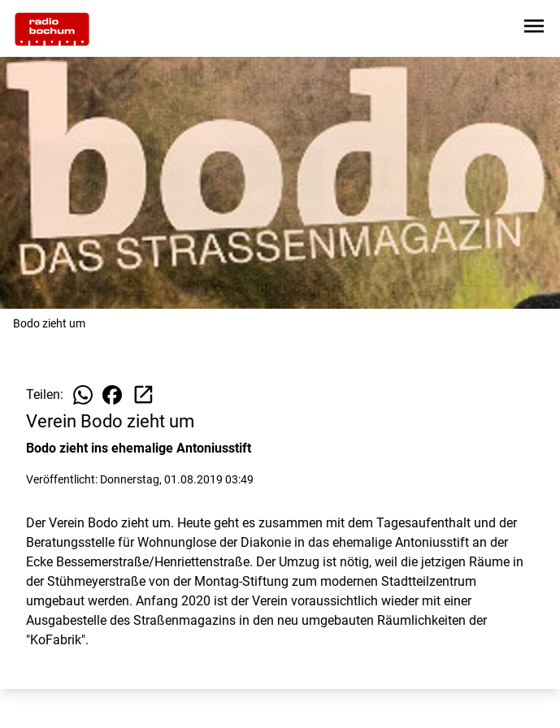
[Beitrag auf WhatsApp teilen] (83, 395)
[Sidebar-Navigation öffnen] (534, 29)
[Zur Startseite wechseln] (52, 29)
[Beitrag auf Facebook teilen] (112, 395)
